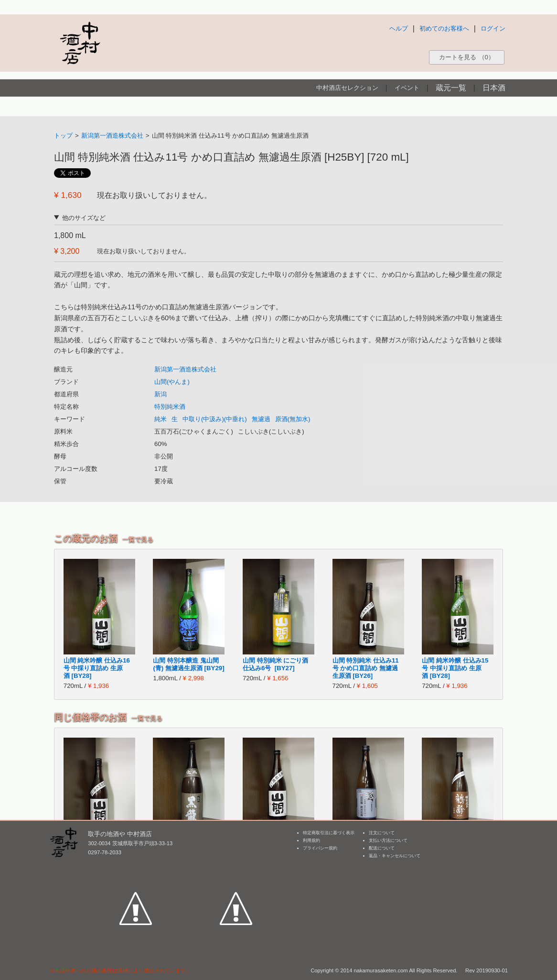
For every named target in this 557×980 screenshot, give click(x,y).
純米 (161, 419)
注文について (382, 833)
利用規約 (311, 840)
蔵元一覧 (451, 88)
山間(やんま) (172, 382)
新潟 (161, 394)
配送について (382, 848)
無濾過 (261, 419)
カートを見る (467, 57)
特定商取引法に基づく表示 (329, 833)
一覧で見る (138, 539)
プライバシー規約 (320, 848)
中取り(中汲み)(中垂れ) (215, 419)
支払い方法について (388, 840)
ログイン (493, 28)
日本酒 (494, 88)
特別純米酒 (170, 407)
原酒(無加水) (293, 419)
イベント (407, 88)
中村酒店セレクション (347, 88)
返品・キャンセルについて (395, 856)
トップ (63, 136)
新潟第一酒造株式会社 (112, 136)
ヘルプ (399, 28)
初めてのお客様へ (444, 28)
